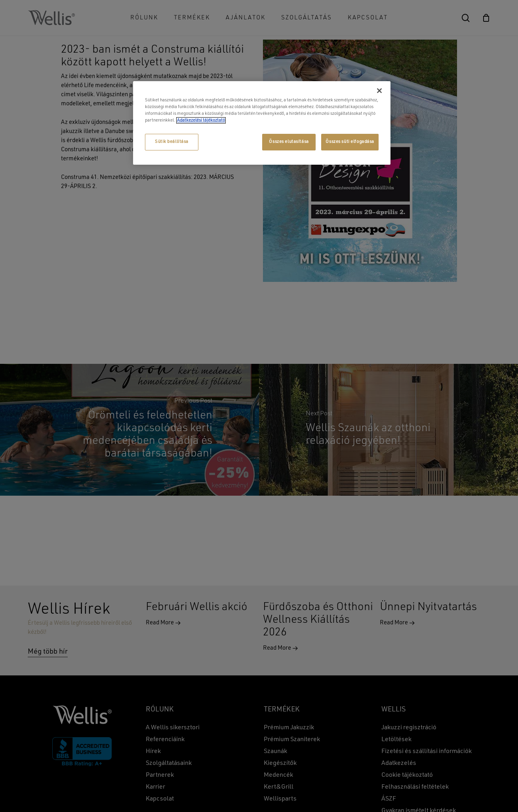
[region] (262, 123)
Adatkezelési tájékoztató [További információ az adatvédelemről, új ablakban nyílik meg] (201, 120)
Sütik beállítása (172, 142)
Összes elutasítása (289, 142)
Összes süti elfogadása (350, 142)
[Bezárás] (379, 91)
